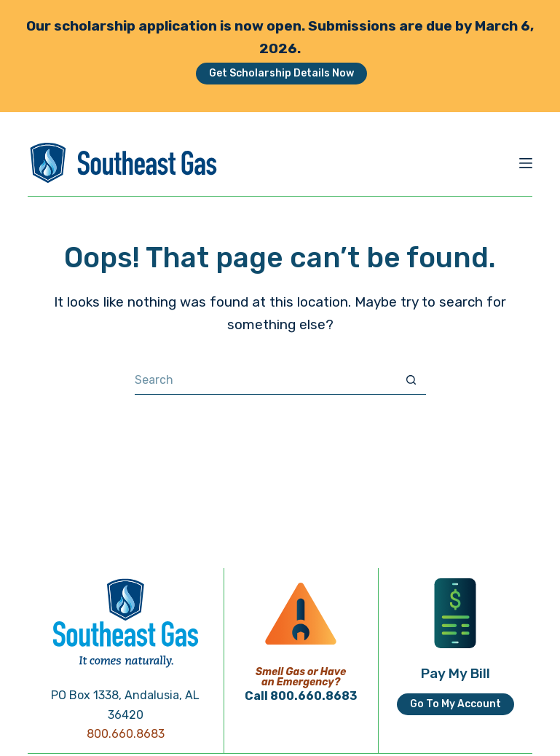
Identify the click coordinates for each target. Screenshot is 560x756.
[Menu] (526, 163)
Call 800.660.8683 (301, 696)
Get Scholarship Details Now (281, 73)
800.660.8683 (126, 734)
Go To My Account (456, 704)
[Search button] (411, 380)
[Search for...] (266, 380)
